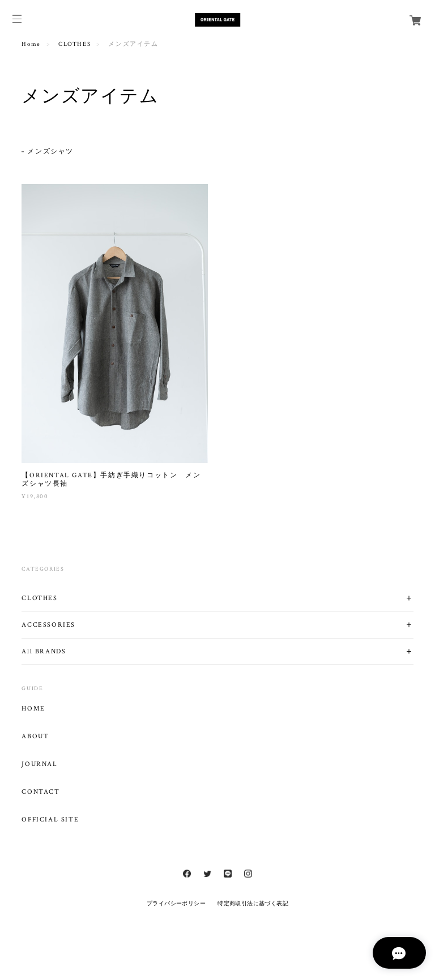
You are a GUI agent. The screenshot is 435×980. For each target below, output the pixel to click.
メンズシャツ (50, 151)
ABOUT (35, 737)
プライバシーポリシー (176, 903)
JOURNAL (39, 764)
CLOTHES (74, 44)
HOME (33, 709)
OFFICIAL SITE (50, 820)
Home (31, 44)
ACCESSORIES (48, 625)
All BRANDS (44, 651)
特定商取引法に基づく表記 (253, 903)
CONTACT (40, 792)
